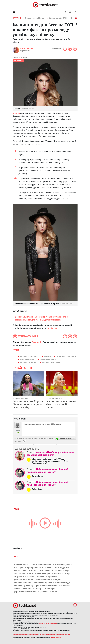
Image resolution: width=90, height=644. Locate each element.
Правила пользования (20, 634)
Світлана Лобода (62, 571)
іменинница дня (48, 359)
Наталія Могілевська (41, 571)
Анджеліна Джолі (63, 565)
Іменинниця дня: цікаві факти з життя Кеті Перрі (61, 404)
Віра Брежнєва (34, 568)
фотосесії (44, 592)
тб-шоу (38, 589)
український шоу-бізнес (25, 592)
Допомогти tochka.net (35, 18)
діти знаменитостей (24, 580)
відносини (52, 577)
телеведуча (50, 589)
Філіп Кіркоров (44, 574)
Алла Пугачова (21, 565)
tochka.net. (52, 328)
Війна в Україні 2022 (58, 18)
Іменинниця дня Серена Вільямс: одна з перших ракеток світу (28, 404)
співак (17, 589)
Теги (16, 557)
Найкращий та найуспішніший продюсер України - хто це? (47, 471)
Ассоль (48, 356)
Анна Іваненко (27, 48)
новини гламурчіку (43, 583)
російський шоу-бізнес (47, 586)
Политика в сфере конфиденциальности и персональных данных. (49, 634)
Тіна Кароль (20, 574)
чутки (54, 592)
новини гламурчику (52, 362)
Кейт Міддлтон (62, 568)
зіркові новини (27, 359)
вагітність (30, 577)
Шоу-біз (57, 574)
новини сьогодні (28, 362)
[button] (70, 12)
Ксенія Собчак (21, 571)
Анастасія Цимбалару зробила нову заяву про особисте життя (50, 454)
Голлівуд (48, 568)
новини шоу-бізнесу (66, 356)
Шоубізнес (18, 61)
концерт (57, 580)
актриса (18, 577)
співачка (27, 589)
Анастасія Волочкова (41, 565)
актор (67, 574)
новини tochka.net (29, 356)
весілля (41, 577)
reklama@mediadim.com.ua (48, 624)
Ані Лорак (19, 568)
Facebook (37, 342)
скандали (65, 586)
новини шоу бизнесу (24, 586)
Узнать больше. (56, 638)
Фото (31, 574)
